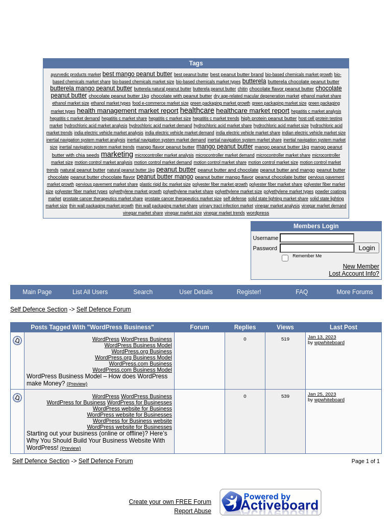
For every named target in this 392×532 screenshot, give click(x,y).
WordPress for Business (76, 402)
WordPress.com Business (141, 364)
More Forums (354, 292)
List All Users (90, 292)
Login (367, 248)
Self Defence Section (39, 309)
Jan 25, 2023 (322, 394)
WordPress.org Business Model (133, 357)
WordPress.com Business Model (132, 370)
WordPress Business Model (138, 345)
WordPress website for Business (132, 408)
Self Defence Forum (104, 309)
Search (143, 292)
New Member (361, 267)
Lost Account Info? (354, 274)
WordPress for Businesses (140, 402)
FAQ (302, 292)
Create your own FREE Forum (170, 502)
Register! (249, 292)
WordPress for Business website (132, 421)
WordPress (106, 339)
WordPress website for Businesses (129, 415)
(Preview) (77, 384)
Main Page (37, 292)
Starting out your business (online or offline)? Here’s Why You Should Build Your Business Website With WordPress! (97, 441)
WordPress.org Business (142, 351)
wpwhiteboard (329, 342)
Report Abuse (193, 511)
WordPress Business (146, 339)
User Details (196, 292)
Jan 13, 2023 (322, 337)
